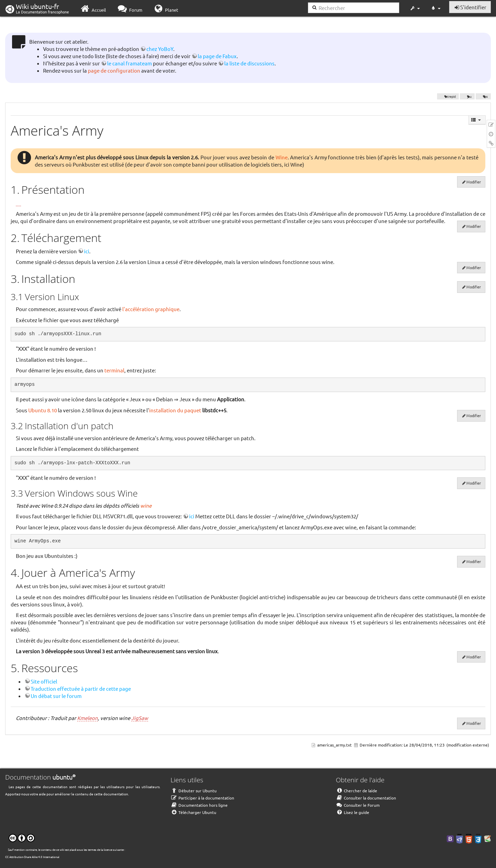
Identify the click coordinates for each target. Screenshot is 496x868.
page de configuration (114, 70)
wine (146, 505)
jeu (467, 96)
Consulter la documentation (366, 798)
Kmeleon (87, 718)
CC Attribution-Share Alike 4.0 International (32, 857)
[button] (415, 8)
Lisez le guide (353, 812)
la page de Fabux (217, 56)
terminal (114, 370)
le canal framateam (130, 63)
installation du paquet (175, 410)
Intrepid (448, 96)
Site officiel (44, 681)
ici (87, 251)
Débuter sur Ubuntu (194, 791)
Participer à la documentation (202, 798)
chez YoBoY (160, 49)
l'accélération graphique (151, 309)
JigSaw (140, 718)
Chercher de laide (356, 791)
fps (483, 96)
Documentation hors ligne (199, 805)
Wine (282, 157)
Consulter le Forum (358, 805)
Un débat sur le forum (56, 696)
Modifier (474, 182)
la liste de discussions (249, 63)
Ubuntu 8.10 (43, 410)
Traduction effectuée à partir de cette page (81, 689)
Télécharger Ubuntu (193, 812)
